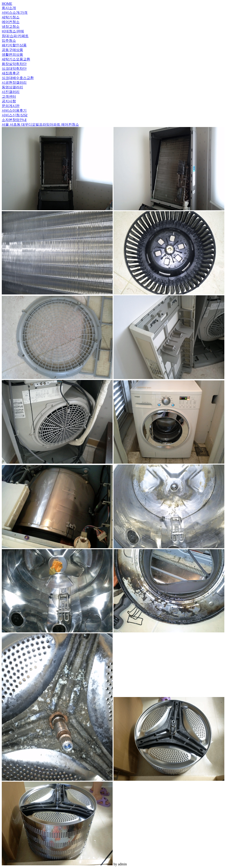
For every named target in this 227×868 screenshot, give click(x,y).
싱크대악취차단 (14, 69)
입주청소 (9, 41)
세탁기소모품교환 (16, 59)
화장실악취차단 (14, 64)
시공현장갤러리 (14, 82)
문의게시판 (11, 106)
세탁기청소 (11, 17)
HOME (7, 4)
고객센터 (9, 96)
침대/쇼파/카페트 (15, 36)
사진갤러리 (11, 92)
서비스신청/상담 (15, 115)
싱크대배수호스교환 (18, 78)
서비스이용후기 (14, 110)
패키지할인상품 (14, 45)
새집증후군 (11, 73)
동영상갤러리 (12, 87)
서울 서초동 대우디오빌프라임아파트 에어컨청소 (40, 124)
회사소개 (9, 8)
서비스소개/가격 (15, 13)
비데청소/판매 (13, 31)
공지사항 (9, 101)
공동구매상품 (12, 50)
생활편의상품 (12, 55)
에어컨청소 (11, 22)
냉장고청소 (11, 27)
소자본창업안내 (14, 120)
